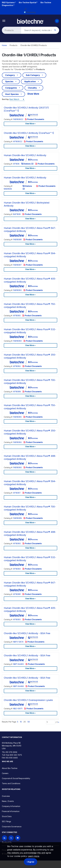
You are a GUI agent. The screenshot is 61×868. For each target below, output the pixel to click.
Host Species (12, 94)
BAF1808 (17, 214)
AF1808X (17, 569)
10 (21, 722)
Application (30, 81)
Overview (6, 796)
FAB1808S (17, 417)
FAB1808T (17, 265)
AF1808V (17, 619)
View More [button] (30, 124)
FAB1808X (17, 341)
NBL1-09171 (18, 709)
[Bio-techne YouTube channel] (18, 838)
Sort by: (5, 99)
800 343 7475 (16, 755)
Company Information (11, 806)
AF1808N (17, 392)
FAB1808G (17, 467)
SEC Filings (6, 821)
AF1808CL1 (18, 141)
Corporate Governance (12, 827)
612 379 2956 (11, 752)
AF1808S (17, 316)
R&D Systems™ (9, 2)
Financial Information (11, 811)
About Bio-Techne (10, 768)
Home (4, 45)
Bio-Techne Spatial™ (28, 2)
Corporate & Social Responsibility (16, 778)
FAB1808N (17, 518)
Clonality (32, 88)
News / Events (8, 801)
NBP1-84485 (18, 664)
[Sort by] (17, 99)
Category (10, 75)
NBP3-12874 (18, 642)
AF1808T (17, 493)
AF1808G (17, 543)
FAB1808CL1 (18, 119)
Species (9, 81)
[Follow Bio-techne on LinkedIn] (5, 838)
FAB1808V (17, 290)
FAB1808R (17, 240)
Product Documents (35, 119)
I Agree (31, 862)
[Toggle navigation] (4, 21)
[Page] (50, 722)
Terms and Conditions (11, 783)
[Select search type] (11, 30)
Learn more (33, 856)
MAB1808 (8, 189)
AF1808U (17, 366)
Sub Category (33, 75)
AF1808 (16, 164)
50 (29, 722)
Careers (5, 773)
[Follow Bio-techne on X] (11, 838)
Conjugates (11, 88)
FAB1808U (17, 442)
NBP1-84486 (18, 686)
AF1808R (17, 594)
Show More (33, 94)
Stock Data (7, 816)
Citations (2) (27, 164)
